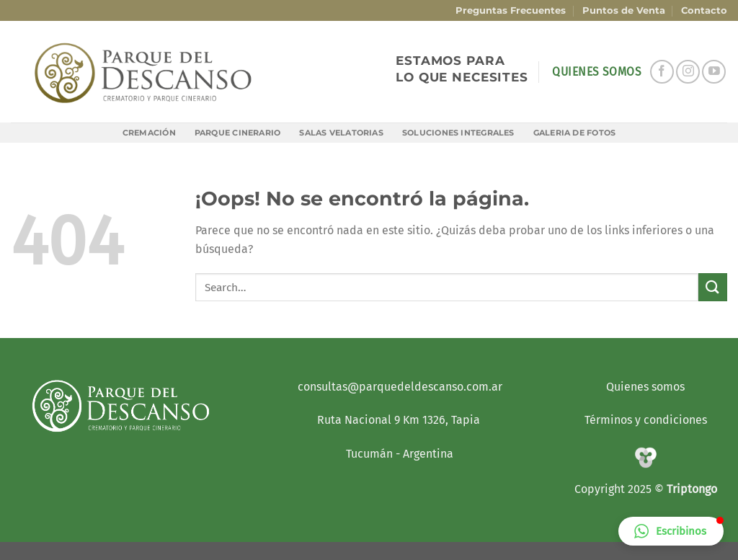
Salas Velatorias (341, 133)
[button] (671, 531)
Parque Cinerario (238, 133)
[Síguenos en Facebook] (662, 72)
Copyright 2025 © (621, 489)
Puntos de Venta (624, 10)
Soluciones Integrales (458, 133)
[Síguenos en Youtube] (714, 72)
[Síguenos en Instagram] (688, 72)
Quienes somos (645, 387)
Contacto (704, 10)
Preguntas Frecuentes (511, 10)
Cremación (149, 133)
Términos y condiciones (646, 420)
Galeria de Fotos (575, 133)
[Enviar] (713, 287)
